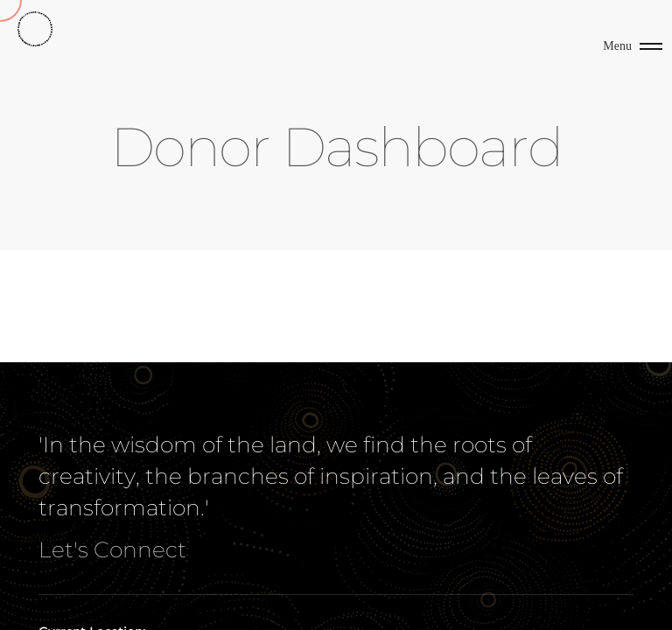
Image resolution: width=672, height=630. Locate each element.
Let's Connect (112, 549)
